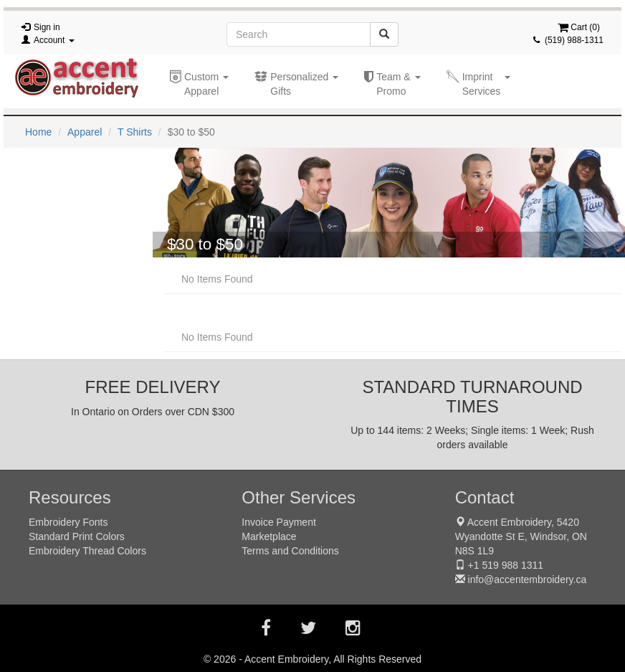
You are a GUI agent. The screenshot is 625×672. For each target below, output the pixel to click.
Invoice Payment (279, 522)
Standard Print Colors (77, 536)
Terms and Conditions (290, 551)
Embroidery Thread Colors (87, 551)
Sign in (47, 27)
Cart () (579, 27)
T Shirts (135, 132)
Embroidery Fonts (68, 522)
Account (54, 40)
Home (38, 132)
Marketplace (269, 536)
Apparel (85, 132)
